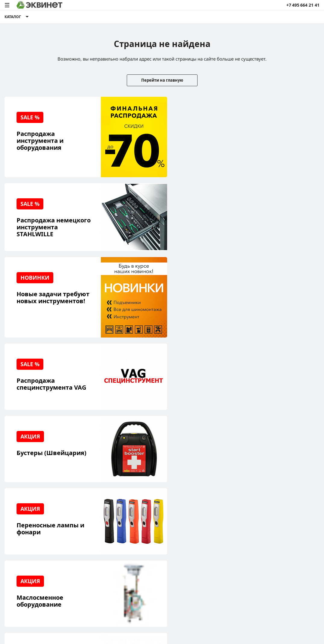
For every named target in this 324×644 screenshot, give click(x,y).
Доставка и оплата (24, 554)
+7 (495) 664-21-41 (301, 516)
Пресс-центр (74, 517)
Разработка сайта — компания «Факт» (288, 581)
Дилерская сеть (77, 536)
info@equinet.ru (303, 509)
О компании (73, 508)
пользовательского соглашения (147, 621)
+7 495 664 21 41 (303, 5)
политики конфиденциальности (82, 621)
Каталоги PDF (74, 526)
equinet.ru (132, 579)
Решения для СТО (23, 517)
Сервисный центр (23, 526)
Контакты (70, 545)
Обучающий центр (24, 536)
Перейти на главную (162, 80)
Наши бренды (19, 545)
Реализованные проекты (30, 508)
